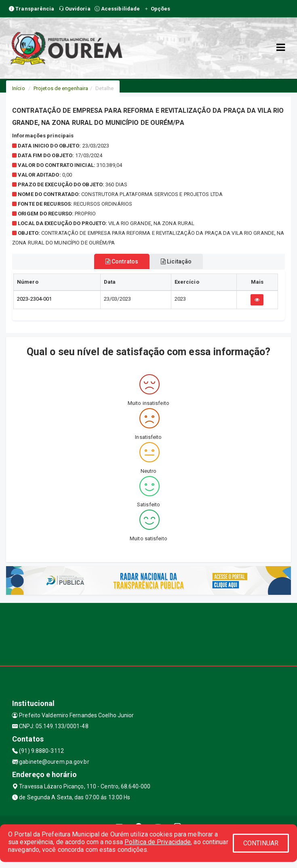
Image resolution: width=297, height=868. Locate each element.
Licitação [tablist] (176, 261)
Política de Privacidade (158, 842)
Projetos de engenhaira (61, 88)
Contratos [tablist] (122, 261)
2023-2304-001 (34, 299)
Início (19, 88)
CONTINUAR (261, 843)
